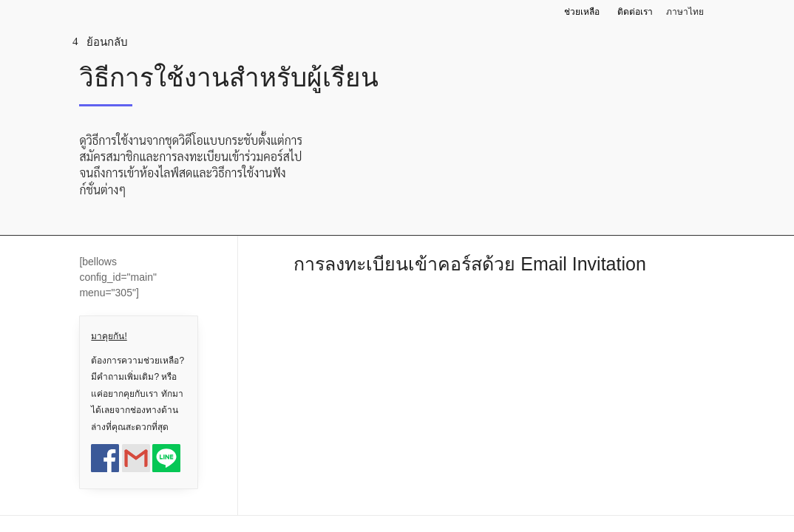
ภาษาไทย (685, 12)
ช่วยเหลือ (582, 12)
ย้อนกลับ (107, 42)
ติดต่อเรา (635, 12)
